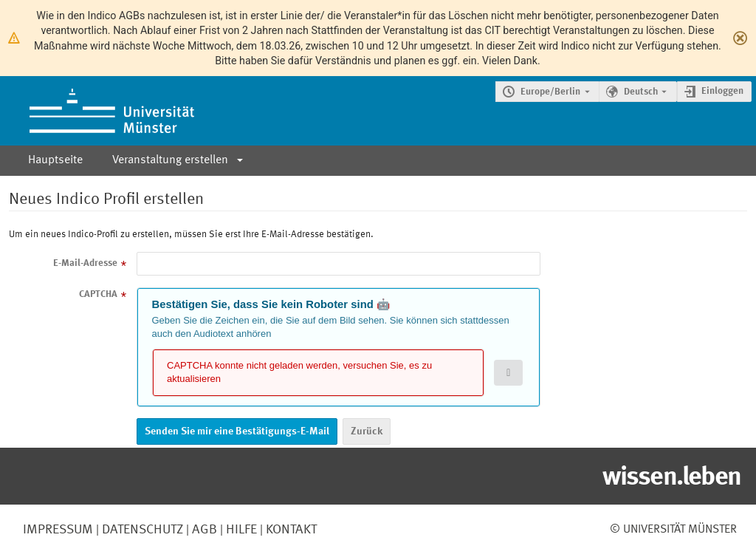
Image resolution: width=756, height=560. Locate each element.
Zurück (367, 431)
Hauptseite (55, 160)
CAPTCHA (98, 294)
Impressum (58, 530)
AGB (203, 530)
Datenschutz (141, 530)
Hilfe (240, 530)
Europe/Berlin (550, 92)
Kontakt (291, 530)
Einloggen (722, 91)
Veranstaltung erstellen (170, 160)
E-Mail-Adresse (85, 263)
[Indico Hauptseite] (97, 111)
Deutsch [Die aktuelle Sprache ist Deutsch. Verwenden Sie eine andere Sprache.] (641, 92)
